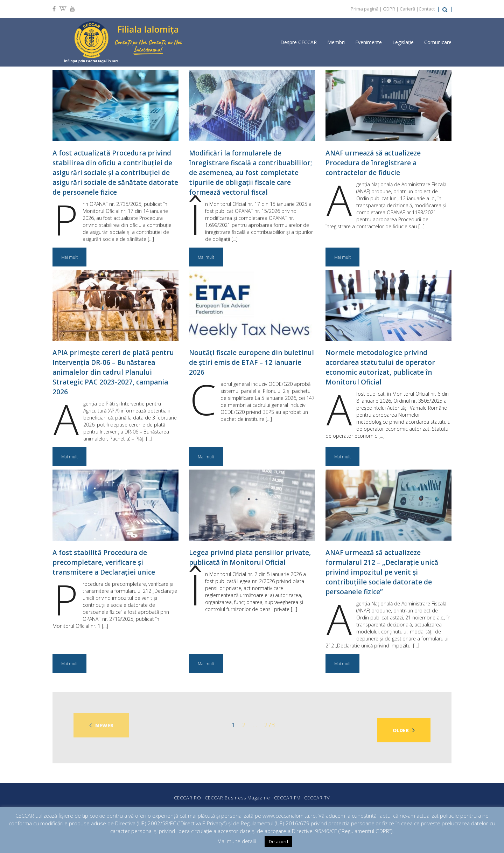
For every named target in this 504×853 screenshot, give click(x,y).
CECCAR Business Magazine (233, 793)
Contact (427, 9)
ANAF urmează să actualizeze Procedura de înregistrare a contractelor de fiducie (373, 163)
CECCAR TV (330, 793)
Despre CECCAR (299, 42)
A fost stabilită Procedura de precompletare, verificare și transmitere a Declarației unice (104, 562)
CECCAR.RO (175, 793)
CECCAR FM (292, 793)
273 (269, 725)
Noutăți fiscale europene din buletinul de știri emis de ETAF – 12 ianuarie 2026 (251, 362)
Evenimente (369, 42)
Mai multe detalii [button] (237, 841)
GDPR (389, 9)
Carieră (407, 9)
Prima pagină (365, 9)
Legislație (403, 42)
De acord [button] (278, 841)
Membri (336, 42)
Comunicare (438, 42)
